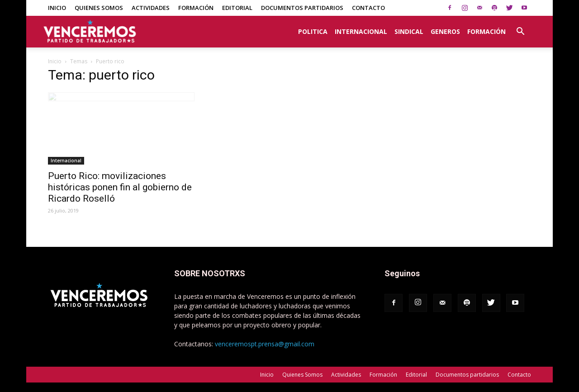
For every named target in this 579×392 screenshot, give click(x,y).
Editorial (237, 8)
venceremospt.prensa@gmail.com (265, 344)
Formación (196, 8)
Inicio (57, 8)
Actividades (151, 8)
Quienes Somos (99, 8)
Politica (313, 31)
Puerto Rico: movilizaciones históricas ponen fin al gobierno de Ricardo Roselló (120, 187)
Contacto (368, 8)
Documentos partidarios (302, 8)
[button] (520, 27)
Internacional (361, 31)
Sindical (409, 31)
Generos (445, 31)
